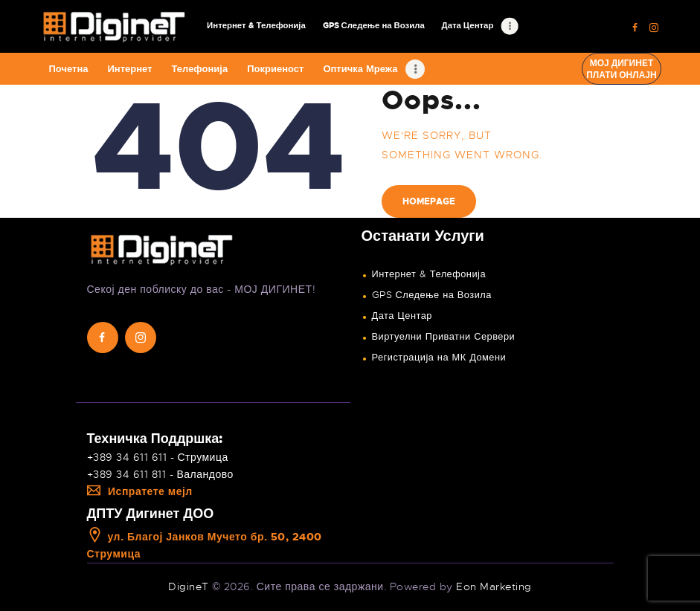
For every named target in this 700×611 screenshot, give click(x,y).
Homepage (429, 201)
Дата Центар (402, 316)
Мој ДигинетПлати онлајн (622, 69)
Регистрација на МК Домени (439, 358)
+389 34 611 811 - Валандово (160, 474)
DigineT (189, 586)
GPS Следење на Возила (432, 295)
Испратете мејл (140, 491)
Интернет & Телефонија (429, 274)
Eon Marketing (494, 586)
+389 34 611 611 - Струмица (158, 457)
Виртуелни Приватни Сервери (444, 337)
